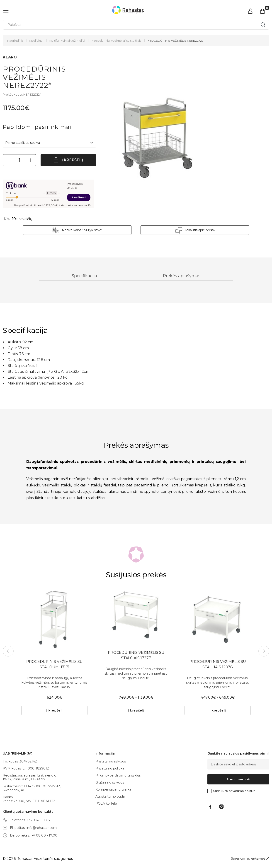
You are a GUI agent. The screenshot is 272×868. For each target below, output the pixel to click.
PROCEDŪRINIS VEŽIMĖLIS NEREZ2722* (176, 41)
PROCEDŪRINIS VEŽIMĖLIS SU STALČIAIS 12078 (218, 664)
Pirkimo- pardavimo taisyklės (118, 775)
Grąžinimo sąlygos (110, 782)
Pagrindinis (15, 41)
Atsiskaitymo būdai (110, 796)
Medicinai (36, 41)
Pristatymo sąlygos (111, 761)
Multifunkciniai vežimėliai (67, 41)
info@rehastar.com (42, 828)
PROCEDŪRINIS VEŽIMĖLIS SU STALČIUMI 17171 (55, 664)
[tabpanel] (136, 616)
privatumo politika (242, 791)
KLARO (10, 57)
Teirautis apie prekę (200, 230)
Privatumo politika (110, 768)
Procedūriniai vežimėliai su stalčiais (116, 41)
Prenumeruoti (238, 779)
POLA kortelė (106, 803)
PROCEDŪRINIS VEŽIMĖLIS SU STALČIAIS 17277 (136, 655)
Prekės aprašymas (182, 276)
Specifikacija (84, 276)
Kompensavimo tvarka (113, 789)
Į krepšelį (72, 160)
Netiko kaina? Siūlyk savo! (82, 230)
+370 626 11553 (38, 820)
